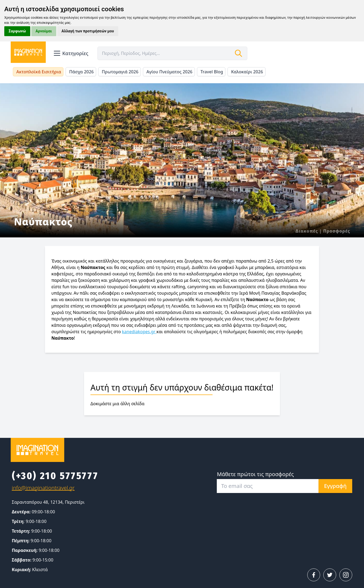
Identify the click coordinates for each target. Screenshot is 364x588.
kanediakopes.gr (139, 332)
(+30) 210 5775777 (55, 476)
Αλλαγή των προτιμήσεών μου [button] (88, 31)
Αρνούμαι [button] (44, 31)
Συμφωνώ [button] (17, 31)
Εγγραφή (335, 486)
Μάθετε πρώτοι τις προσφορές (255, 474)
